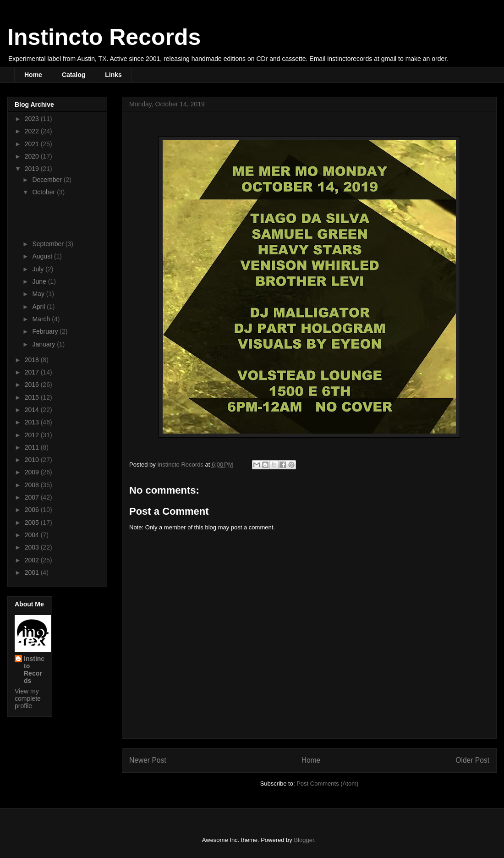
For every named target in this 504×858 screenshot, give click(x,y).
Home (33, 75)
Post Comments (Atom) (327, 784)
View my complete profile (28, 698)
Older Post (472, 760)
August (43, 256)
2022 (33, 131)
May (39, 294)
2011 (33, 447)
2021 (33, 144)
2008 (33, 485)
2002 (33, 560)
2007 (33, 497)
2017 (33, 372)
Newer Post (148, 760)
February (46, 331)
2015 (33, 397)
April (39, 307)
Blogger (304, 840)
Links (113, 75)
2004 (33, 535)
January (44, 344)
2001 (33, 572)
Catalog (74, 75)
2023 (33, 119)
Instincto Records (104, 37)
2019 (33, 169)
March (42, 319)
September (49, 244)
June (40, 281)
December (48, 180)
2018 (33, 360)
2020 (33, 156)
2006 (33, 510)
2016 (33, 385)
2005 (33, 522)
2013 (33, 422)
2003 (33, 547)
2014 (33, 410)
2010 (33, 460)
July (39, 269)
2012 (33, 435)
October (44, 192)
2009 (33, 472)
